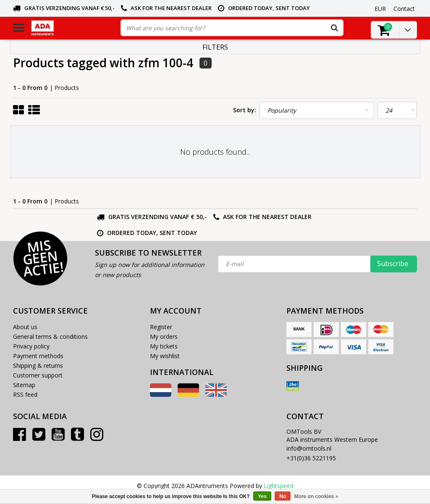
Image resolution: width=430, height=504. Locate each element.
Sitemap (24, 385)
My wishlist (165, 356)
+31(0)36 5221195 (311, 458)
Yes (262, 496)
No (283, 496)
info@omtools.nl (309, 448)
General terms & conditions (50, 336)
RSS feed (25, 394)
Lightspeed (279, 486)
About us (25, 327)
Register (161, 327)
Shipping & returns (38, 365)
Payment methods (38, 356)
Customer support (38, 375)
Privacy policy (31, 346)
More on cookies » (316, 496)
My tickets (164, 346)
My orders (164, 336)
